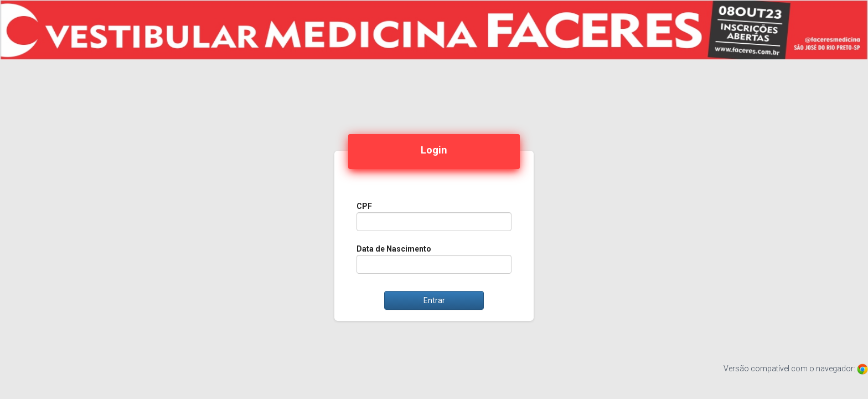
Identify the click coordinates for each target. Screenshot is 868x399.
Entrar (434, 300)
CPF (364, 206)
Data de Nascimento (394, 249)
